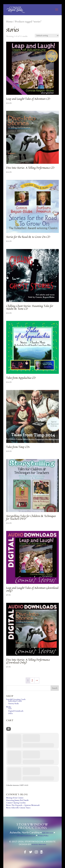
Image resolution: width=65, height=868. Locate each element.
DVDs (11, 713)
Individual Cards (15, 701)
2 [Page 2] (32, 680)
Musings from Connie (15, 798)
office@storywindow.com (26, 836)
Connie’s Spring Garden (16, 803)
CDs (10, 709)
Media (9, 707)
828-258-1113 (48, 833)
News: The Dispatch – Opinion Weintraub (23, 805)
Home (9, 22)
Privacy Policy (43, 836)
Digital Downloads (16, 711)
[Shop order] (47, 36)
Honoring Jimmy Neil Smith (17, 800)
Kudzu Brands (39, 844)
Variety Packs (14, 704)
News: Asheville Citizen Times (18, 808)
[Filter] (9, 729)
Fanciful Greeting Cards (16, 699)
